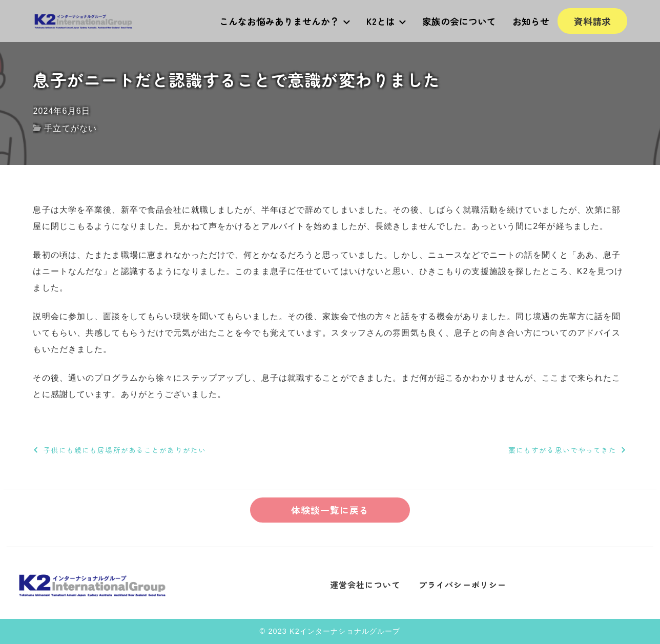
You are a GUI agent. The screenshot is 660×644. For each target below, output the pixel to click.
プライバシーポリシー (462, 585)
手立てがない (70, 128)
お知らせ (531, 21)
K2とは (386, 21)
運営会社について (365, 585)
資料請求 (592, 21)
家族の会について (459, 21)
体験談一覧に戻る (330, 510)
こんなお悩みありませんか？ (285, 21)
